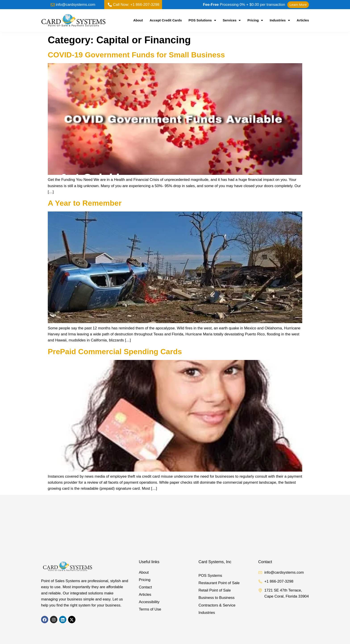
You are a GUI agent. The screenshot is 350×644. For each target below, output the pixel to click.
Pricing (255, 20)
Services (232, 20)
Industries (280, 20)
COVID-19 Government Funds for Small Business (136, 55)
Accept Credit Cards (166, 20)
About (138, 20)
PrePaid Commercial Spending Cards (115, 351)
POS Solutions (202, 20)
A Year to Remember (85, 203)
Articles (303, 20)
